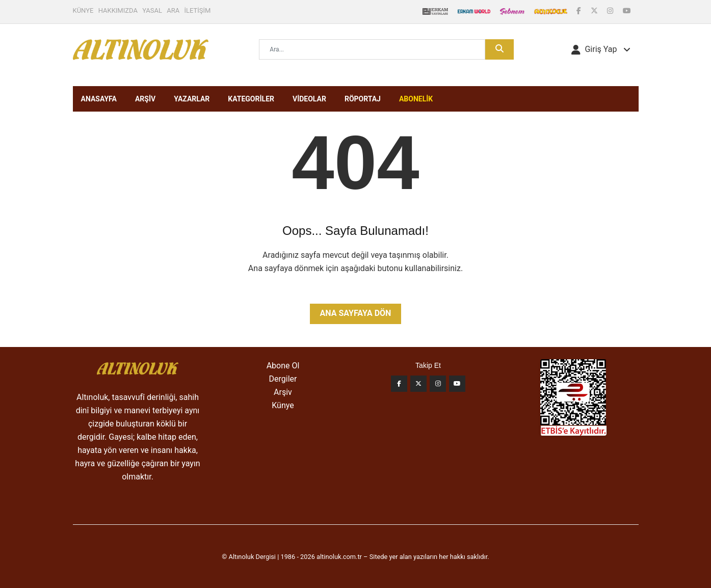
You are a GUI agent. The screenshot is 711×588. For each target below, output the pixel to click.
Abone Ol (283, 366)
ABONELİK (416, 99)
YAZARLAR (192, 99)
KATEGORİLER (251, 99)
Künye (283, 405)
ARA (173, 10)
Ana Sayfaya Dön (356, 313)
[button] (601, 49)
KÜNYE (83, 10)
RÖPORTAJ (363, 99)
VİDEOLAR (309, 99)
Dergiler (283, 379)
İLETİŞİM (198, 10)
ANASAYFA (99, 99)
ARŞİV (145, 99)
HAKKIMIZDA (118, 10)
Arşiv (283, 392)
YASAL (152, 10)
